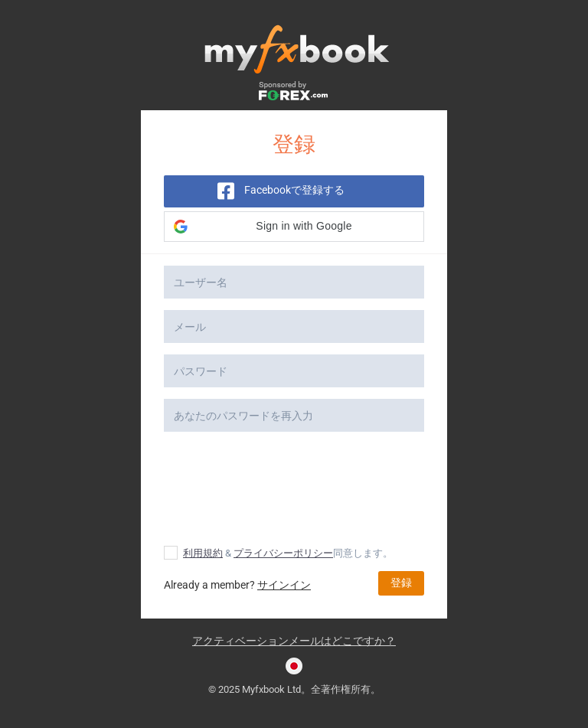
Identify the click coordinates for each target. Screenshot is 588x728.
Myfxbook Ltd (271, 689)
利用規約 (203, 553)
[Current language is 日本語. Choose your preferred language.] (294, 666)
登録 (401, 583)
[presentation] (296, 489)
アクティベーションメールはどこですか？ (294, 641)
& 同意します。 (278, 553)
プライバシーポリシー (283, 553)
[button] (294, 227)
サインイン (284, 585)
